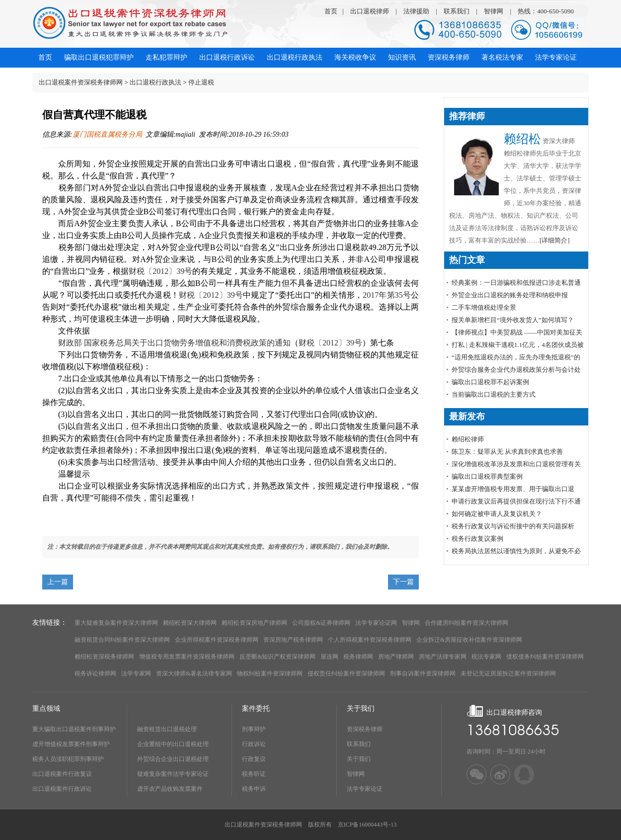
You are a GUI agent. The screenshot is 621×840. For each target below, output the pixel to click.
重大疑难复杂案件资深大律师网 (116, 623)
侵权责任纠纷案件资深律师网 (346, 673)
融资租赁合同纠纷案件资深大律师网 (122, 640)
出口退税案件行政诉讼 (62, 789)
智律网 (494, 11)
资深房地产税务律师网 (293, 640)
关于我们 (359, 759)
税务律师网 (358, 657)
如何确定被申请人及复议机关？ (497, 514)
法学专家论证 (365, 789)
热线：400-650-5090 (546, 11)
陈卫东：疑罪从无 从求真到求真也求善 (507, 452)
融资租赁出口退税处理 (167, 729)
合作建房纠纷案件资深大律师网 (466, 623)
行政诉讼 (254, 744)
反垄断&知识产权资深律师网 (277, 657)
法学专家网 (136, 673)
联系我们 (457, 11)
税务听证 (254, 774)
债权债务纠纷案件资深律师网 (545, 657)
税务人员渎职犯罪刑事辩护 (68, 759)
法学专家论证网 (376, 623)
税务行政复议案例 (477, 539)
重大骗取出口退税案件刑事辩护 (74, 729)
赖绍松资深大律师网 (190, 623)
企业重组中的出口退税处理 (173, 744)
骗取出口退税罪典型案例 (487, 476)
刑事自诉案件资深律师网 (423, 673)
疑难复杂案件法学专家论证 (173, 774)
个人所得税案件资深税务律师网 (370, 640)
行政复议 (254, 759)
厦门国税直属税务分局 (107, 134)
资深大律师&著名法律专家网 (194, 673)
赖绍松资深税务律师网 (104, 657)
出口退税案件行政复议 (62, 774)
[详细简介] (555, 240)
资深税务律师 (365, 729)
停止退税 (201, 82)
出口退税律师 (370, 11)
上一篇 (58, 582)
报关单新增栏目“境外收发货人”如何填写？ (513, 320)
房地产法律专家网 (443, 657)
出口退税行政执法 (155, 82)
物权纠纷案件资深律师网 (270, 673)
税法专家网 (486, 657)
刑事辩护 (254, 729)
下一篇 (403, 582)
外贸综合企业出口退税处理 (173, 759)
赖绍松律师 (468, 439)
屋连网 (329, 657)
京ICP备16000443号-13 (367, 825)
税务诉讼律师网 (95, 673)
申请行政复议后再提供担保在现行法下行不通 (516, 501)
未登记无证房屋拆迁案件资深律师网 (508, 673)
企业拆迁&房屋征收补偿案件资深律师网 (469, 640)
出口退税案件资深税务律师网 (81, 82)
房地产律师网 (396, 657)
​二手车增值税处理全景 (484, 307)
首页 (331, 11)
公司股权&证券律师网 (321, 623)
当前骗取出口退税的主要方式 (494, 394)
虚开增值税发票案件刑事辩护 (71, 744)
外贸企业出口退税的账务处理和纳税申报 (510, 295)
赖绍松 (522, 139)
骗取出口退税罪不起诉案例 (490, 382)
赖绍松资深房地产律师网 (254, 623)
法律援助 (416, 11)
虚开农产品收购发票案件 (170, 789)
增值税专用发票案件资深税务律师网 (187, 657)
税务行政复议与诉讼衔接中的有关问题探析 (513, 526)
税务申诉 (254, 789)
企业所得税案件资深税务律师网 (217, 640)
